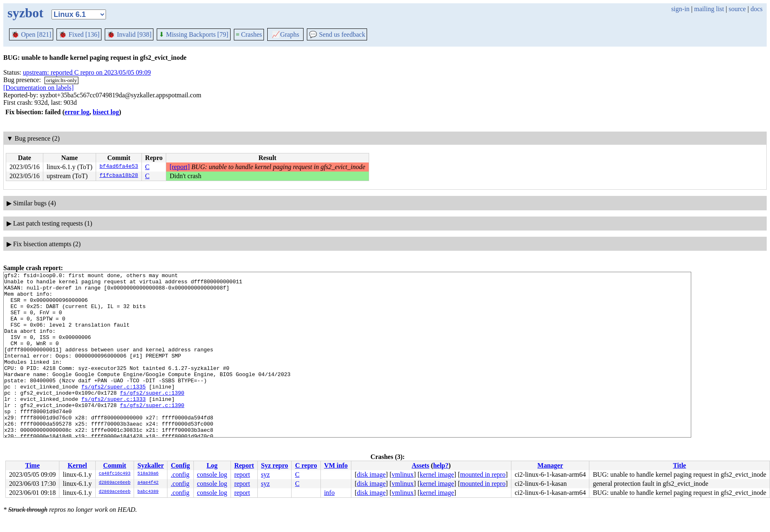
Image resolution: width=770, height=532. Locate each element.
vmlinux (403, 474)
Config (180, 465)
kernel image (437, 474)
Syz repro (275, 465)
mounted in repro (483, 474)
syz (265, 474)
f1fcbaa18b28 (119, 176)
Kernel (77, 465)
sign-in (680, 9)
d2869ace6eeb (115, 483)
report (242, 474)
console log (212, 474)
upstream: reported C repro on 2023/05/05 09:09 (87, 72)
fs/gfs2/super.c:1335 (113, 410)
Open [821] (31, 34)
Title (680, 465)
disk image (371, 474)
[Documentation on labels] (39, 88)
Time (32, 465)
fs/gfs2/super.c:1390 (152, 417)
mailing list (709, 9)
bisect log (106, 112)
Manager (550, 465)
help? (441, 465)
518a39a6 (148, 474)
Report (244, 465)
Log (212, 465)
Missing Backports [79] (193, 34)
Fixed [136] (79, 34)
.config (180, 474)
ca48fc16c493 (115, 474)
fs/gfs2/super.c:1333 (113, 425)
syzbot (25, 13)
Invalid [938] (129, 34)
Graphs (285, 34)
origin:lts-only (61, 80)
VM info (336, 465)
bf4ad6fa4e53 (119, 167)
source (737, 9)
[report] (180, 167)
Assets (420, 465)
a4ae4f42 (148, 483)
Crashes (249, 34)
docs (757, 9)
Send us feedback (337, 34)
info (330, 493)
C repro (306, 465)
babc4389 (148, 492)
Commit (115, 465)
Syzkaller (151, 465)
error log (77, 112)
